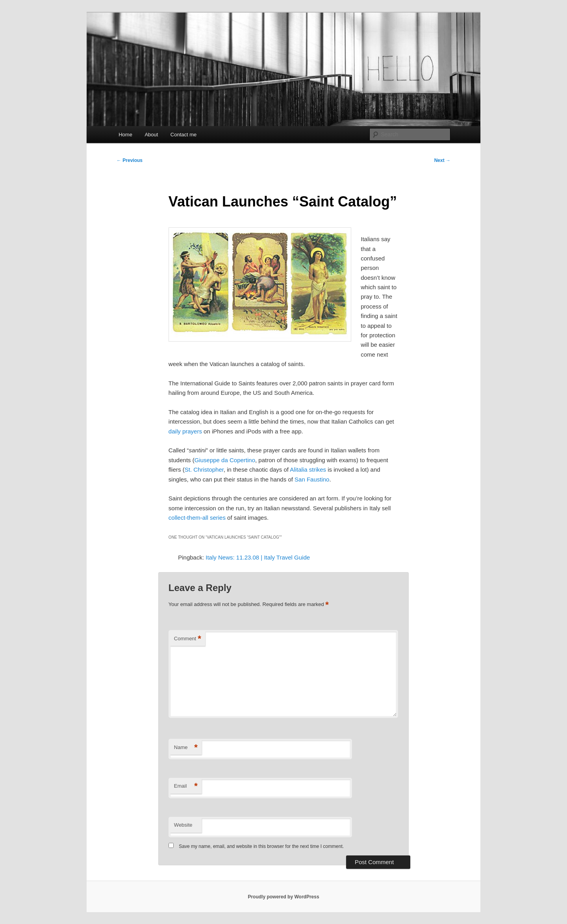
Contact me (183, 135)
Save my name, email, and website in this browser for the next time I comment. (261, 846)
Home (125, 135)
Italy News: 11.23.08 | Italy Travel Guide (258, 557)
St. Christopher (204, 469)
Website (183, 825)
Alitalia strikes (308, 469)
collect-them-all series (197, 518)
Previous (130, 160)
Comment (188, 639)
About (151, 135)
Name (186, 748)
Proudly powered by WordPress (283, 897)
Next (442, 160)
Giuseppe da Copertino (225, 460)
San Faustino (312, 479)
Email (186, 786)
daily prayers (186, 431)
